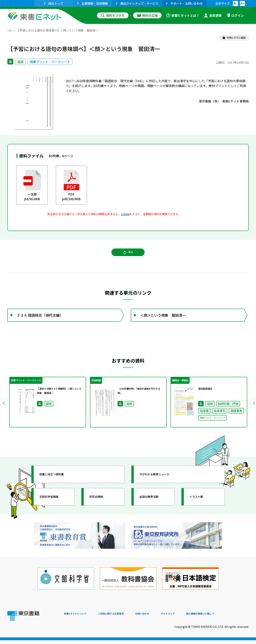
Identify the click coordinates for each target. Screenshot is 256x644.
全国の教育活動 (154, 509)
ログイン (235, 15)
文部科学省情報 (54, 509)
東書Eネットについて (79, 618)
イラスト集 (200, 509)
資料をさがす (113, 15)
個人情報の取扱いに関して (230, 618)
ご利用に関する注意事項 (122, 618)
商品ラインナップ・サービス (137, 3)
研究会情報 (100, 509)
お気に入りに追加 (232, 39)
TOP (10, 30)
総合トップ (54, 3)
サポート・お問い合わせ (184, 3)
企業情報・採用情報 (92, 3)
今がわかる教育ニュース (161, 487)
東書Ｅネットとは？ (183, 15)
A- (235, 3)
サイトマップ (191, 618)
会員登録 (213, 15)
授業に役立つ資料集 (57, 487)
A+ (242, 3)
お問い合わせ (160, 618)
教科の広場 (147, 15)
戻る (128, 257)
